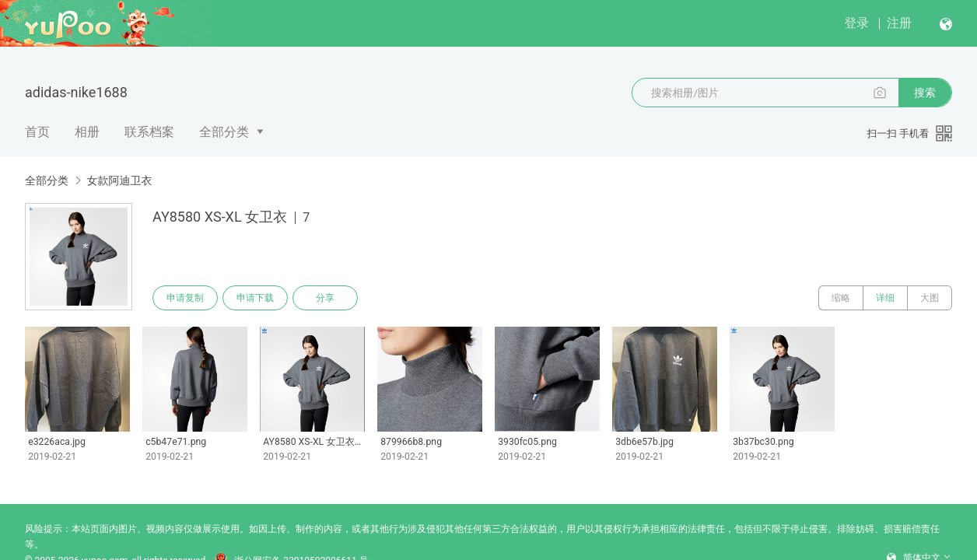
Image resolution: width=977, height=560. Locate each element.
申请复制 (185, 298)
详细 (885, 298)
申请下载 (255, 298)
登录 (856, 23)
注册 (899, 23)
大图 (930, 298)
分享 (325, 298)
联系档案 (149, 132)
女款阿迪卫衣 (119, 180)
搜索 (925, 93)
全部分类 (224, 132)
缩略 (841, 298)
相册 (87, 132)
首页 (37, 132)
